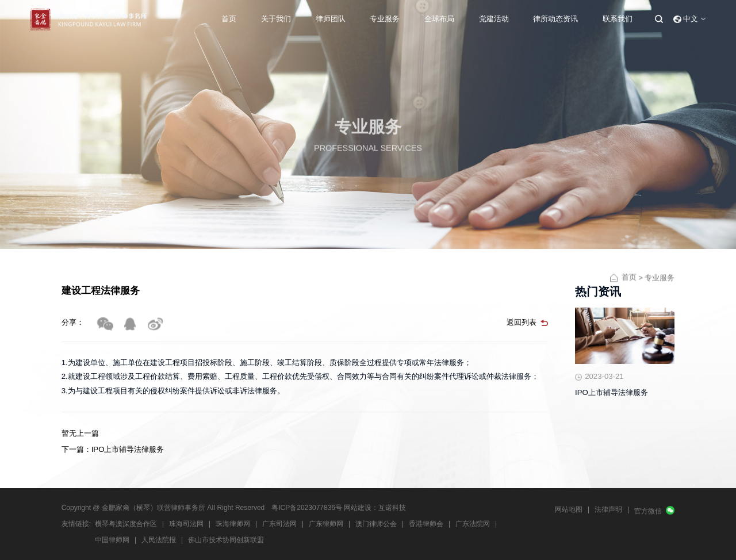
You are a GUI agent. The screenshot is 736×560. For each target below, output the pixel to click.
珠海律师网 (233, 524)
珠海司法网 (186, 524)
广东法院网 (473, 524)
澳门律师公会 (376, 524)
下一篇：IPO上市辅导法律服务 (113, 449)
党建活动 (494, 19)
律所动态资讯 (555, 19)
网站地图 (569, 509)
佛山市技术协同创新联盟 (226, 540)
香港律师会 (426, 524)
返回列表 (522, 322)
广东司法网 (279, 524)
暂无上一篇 (80, 433)
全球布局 (439, 19)
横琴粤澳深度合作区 (126, 524)
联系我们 (618, 19)
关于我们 (276, 19)
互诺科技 (392, 508)
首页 (229, 19)
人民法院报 (159, 540)
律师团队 (331, 19)
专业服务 (385, 19)
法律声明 (608, 509)
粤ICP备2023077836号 (307, 508)
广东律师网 (326, 524)
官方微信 (648, 511)
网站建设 (358, 508)
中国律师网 (112, 540)
